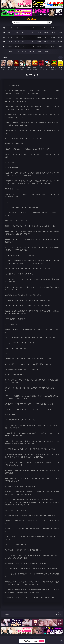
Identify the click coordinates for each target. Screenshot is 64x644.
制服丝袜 (39, 37)
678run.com (32, 19)
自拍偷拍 (17, 33)
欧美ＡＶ (24, 33)
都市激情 (10, 47)
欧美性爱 (32, 37)
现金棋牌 (53, 28)
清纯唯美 (46, 42)
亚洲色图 (17, 42)
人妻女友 (24, 47)
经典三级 (46, 37)
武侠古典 (32, 47)
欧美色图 (24, 42)
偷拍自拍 (17, 37)
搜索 (49, 22)
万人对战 (24, 28)
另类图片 (60, 42)
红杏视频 (39, 51)
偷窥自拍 (10, 42)
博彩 (4, 28)
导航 (4, 51)
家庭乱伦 (17, 47)
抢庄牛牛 (60, 28)
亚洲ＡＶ (10, 33)
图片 (4, 42)
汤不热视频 (32, 51)
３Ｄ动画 (32, 33)
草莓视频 (24, 51)
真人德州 (17, 28)
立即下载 (41, 641)
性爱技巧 (60, 47)
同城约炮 (10, 51)
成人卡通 (24, 37)
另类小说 (46, 47)
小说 (4, 47)
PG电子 (10, 28)
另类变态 (60, 37)
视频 (4, 33)
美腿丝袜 (39, 42)
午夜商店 (17, 51)
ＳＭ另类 (60, 33)
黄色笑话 (53, 47)
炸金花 (46, 28)
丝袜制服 (46, 33)
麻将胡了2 (39, 28)
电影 (4, 37)
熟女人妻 (39, 33)
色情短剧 (46, 51)
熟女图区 (53, 42)
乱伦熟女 (53, 37)
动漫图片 (32, 42)
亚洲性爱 (10, 37)
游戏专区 (32, 28)
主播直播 (53, 33)
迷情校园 (39, 47)
